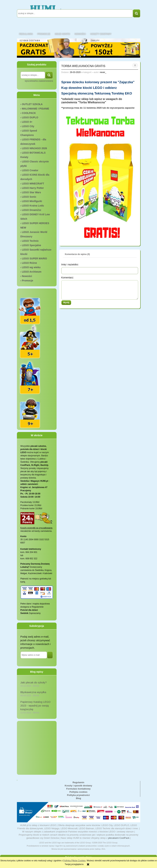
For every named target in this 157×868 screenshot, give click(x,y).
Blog (78, 798)
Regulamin (78, 782)
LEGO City (28, 126)
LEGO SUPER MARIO (34, 258)
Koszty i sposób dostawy (78, 786)
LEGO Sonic (29, 197)
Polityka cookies (78, 792)
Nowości (27, 276)
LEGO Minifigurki (32, 201)
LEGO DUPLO (30, 117)
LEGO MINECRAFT (33, 184)
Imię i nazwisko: (70, 264)
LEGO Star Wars (31, 192)
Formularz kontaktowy (78, 789)
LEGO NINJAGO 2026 (34, 148)
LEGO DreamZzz (32, 210)
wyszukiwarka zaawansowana (39, 81)
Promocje (27, 281)
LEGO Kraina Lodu (33, 206)
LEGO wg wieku (31, 267)
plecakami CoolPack (119, 838)
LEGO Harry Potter (33, 188)
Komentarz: (68, 278)
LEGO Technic (30, 241)
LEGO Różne (29, 263)
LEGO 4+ (27, 122)
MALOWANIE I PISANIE (36, 109)
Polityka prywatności (78, 795)
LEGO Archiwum (32, 272)
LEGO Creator (30, 170)
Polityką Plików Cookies (74, 861)
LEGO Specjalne (31, 245)
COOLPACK (29, 113)
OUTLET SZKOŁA (32, 104)
